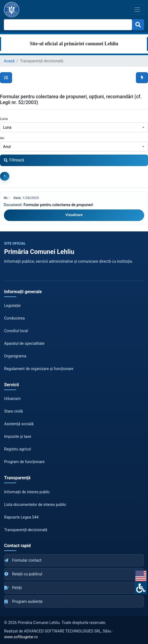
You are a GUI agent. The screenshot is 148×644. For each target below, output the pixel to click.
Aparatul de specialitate (24, 343)
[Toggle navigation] (137, 9)
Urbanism (12, 399)
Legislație (12, 306)
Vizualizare (74, 215)
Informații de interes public (27, 492)
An (2, 138)
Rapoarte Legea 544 (21, 517)
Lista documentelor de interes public (35, 505)
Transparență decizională (26, 530)
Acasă (9, 61)
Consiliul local (16, 331)
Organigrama (15, 356)
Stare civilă (13, 411)
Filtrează (14, 160)
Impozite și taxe (18, 436)
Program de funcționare (24, 462)
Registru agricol (17, 449)
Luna (4, 119)
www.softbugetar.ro (21, 637)
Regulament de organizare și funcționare (39, 369)
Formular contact (23, 560)
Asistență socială (19, 424)
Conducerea (14, 318)
